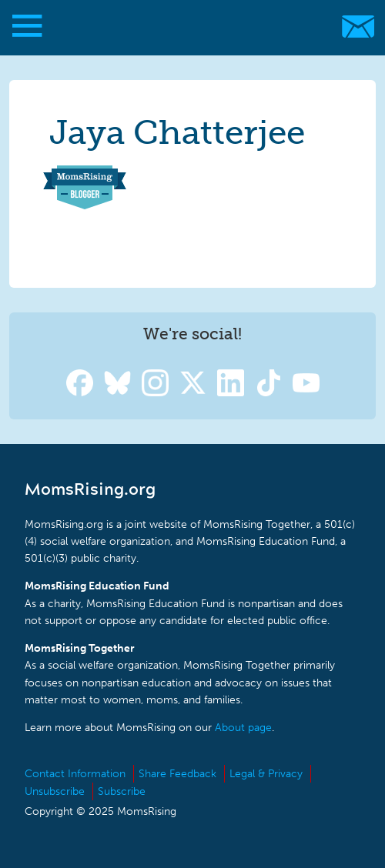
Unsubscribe (55, 791)
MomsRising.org (185, 27)
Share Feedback (177, 774)
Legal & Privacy (266, 774)
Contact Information (75, 774)
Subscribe (122, 791)
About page (243, 728)
